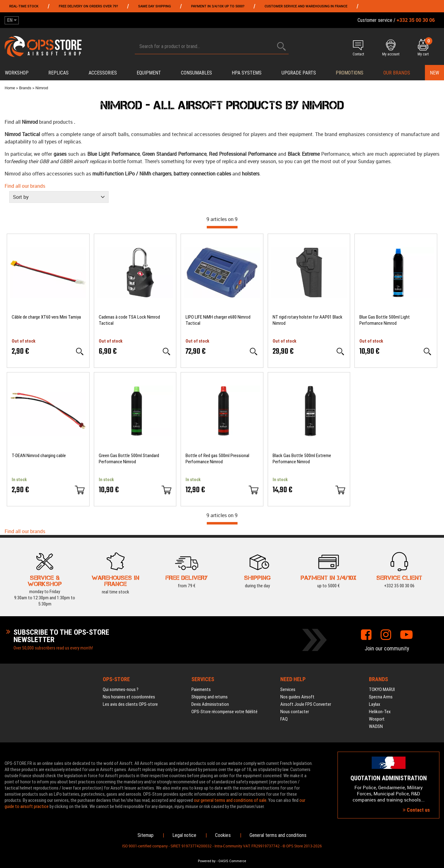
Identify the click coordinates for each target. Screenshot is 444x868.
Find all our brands (25, 186)
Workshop (17, 73)
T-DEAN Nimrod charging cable (39, 456)
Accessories (103, 73)
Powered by (207, 861)
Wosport (377, 719)
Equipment (149, 73)
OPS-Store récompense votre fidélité (224, 712)
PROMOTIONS (350, 73)
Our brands (397, 73)
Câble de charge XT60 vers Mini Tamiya (46, 317)
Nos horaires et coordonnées (129, 697)
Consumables (196, 73)
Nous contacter (295, 712)
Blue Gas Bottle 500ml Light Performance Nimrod (385, 320)
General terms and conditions (278, 835)
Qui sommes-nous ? (121, 689)
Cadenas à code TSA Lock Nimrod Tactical (129, 320)
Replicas (58, 73)
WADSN (376, 726)
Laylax (375, 704)
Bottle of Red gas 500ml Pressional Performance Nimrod (217, 459)
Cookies (223, 835)
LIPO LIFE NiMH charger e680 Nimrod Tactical (218, 320)
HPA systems (247, 73)
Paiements (201, 689)
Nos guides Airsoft (297, 697)
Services (288, 689)
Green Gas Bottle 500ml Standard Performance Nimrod (129, 459)
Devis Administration (210, 704)
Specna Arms (381, 697)
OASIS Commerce (232, 861)
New (434, 73)
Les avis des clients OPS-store (130, 704)
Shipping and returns (210, 697)
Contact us (416, 810)
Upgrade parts (299, 73)
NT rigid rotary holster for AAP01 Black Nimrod (308, 320)
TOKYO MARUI (382, 689)
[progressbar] (222, 227)
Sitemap (146, 835)
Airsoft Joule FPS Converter (306, 704)
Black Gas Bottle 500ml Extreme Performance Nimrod (302, 459)
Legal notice (184, 835)
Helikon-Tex (380, 712)
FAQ (284, 719)
